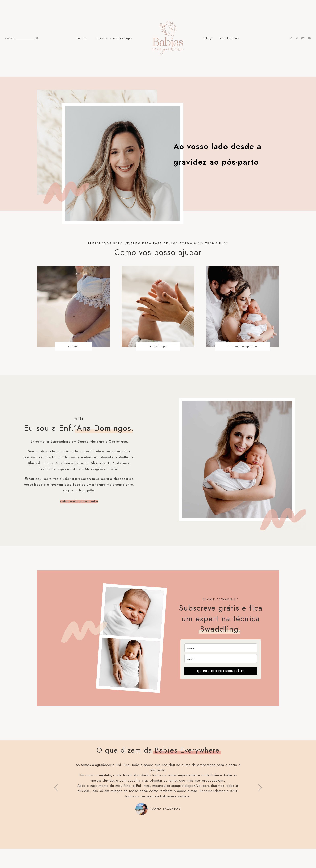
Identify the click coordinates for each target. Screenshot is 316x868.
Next (260, 788)
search (10, 39)
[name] (221, 648)
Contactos (230, 38)
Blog (208, 38)
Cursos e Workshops (114, 38)
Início (82, 38)
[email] (221, 659)
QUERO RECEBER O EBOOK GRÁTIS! (221, 671)
